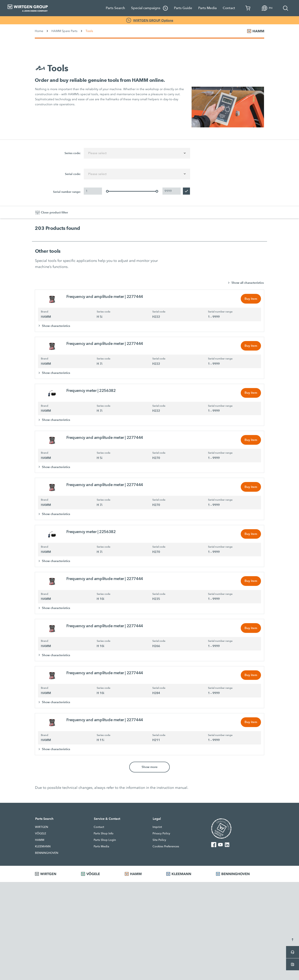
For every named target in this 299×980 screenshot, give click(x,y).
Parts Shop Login (105, 843)
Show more (150, 770)
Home (39, 31)
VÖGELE (41, 836)
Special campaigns (149, 8)
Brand (45, 312)
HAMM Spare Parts (64, 31)
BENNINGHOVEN (47, 856)
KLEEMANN (43, 849)
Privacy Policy (161, 836)
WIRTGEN (42, 830)
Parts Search (115, 8)
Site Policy (159, 843)
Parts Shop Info (104, 836)
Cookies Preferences (166, 849)
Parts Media (207, 8)
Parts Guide (183, 8)
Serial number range (220, 312)
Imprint (157, 830)
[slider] (107, 191)
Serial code (159, 312)
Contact (229, 8)
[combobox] (137, 153)
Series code (103, 312)
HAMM (40, 843)
